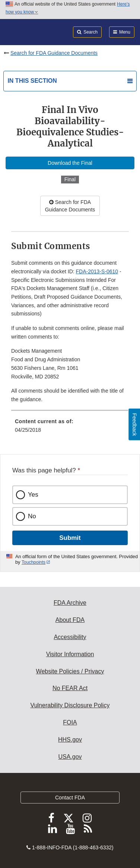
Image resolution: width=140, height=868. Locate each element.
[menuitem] (70, 428)
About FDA (70, 620)
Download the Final (70, 163)
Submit (70, 538)
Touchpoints (34, 562)
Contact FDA (70, 798)
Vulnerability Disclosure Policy (70, 705)
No (32, 516)
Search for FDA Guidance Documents (54, 53)
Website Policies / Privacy (70, 671)
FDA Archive (70, 603)
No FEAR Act (70, 688)
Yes (33, 495)
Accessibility (70, 637)
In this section (32, 81)
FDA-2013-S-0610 (97, 271)
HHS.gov (70, 740)
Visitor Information (70, 654)
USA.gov (70, 757)
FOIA (70, 722)
